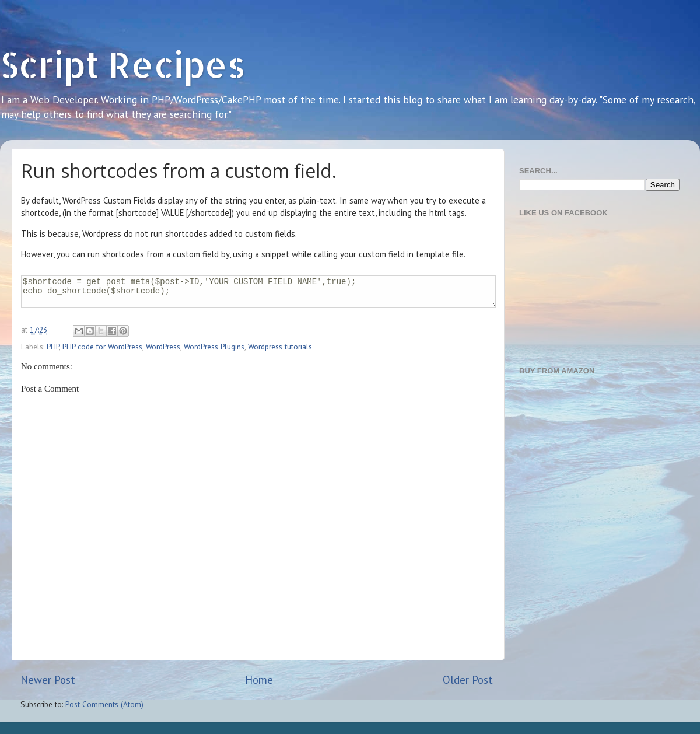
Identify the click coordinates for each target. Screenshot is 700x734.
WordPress (163, 347)
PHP (53, 347)
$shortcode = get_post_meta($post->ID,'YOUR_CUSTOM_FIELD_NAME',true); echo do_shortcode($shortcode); (258, 292)
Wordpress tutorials (280, 347)
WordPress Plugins (214, 347)
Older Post (468, 680)
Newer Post (48, 680)
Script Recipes (123, 64)
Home (259, 680)
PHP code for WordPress (102, 347)
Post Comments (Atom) (104, 704)
